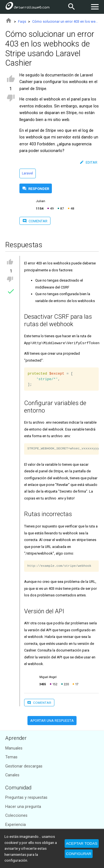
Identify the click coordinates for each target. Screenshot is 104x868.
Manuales (14, 748)
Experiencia (16, 825)
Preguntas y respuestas (26, 798)
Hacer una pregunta (23, 807)
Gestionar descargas (24, 766)
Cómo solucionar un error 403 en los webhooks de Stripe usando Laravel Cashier (65, 21)
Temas (11, 757)
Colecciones (16, 816)
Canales (12, 775)
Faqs (22, 21)
